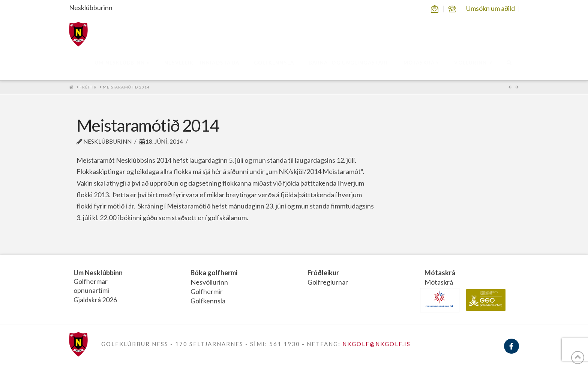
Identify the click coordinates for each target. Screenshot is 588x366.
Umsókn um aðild (490, 8)
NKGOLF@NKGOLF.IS (376, 344)
